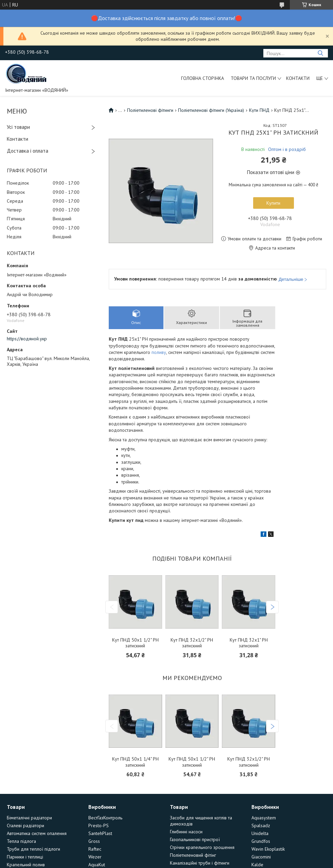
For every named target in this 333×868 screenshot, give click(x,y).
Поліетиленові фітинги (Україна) (211, 110)
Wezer (95, 857)
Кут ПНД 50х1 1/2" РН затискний (135, 643)
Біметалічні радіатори (29, 818)
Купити (273, 203)
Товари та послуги (253, 78)
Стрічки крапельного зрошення (202, 847)
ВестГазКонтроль (105, 818)
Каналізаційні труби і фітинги (200, 863)
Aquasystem (264, 818)
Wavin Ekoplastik (268, 849)
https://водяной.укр (27, 339)
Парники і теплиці (25, 857)
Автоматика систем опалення (37, 833)
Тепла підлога (21, 841)
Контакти (298, 78)
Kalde (257, 865)
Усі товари (18, 127)
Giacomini (261, 857)
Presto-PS (99, 826)
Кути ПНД (259, 110)
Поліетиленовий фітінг (193, 855)
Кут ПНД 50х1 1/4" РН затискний (135, 762)
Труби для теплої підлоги (33, 849)
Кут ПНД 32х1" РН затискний (249, 643)
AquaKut (97, 865)
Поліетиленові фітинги (150, 110)
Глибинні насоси (186, 832)
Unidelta (260, 833)
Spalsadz (261, 826)
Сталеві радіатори (25, 826)
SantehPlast (100, 833)
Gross (94, 841)
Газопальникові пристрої (195, 839)
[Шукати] (320, 53)
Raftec (95, 849)
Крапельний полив (26, 865)
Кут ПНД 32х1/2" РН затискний (192, 643)
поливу (159, 352)
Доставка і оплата (28, 151)
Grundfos (261, 841)
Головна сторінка (203, 78)
